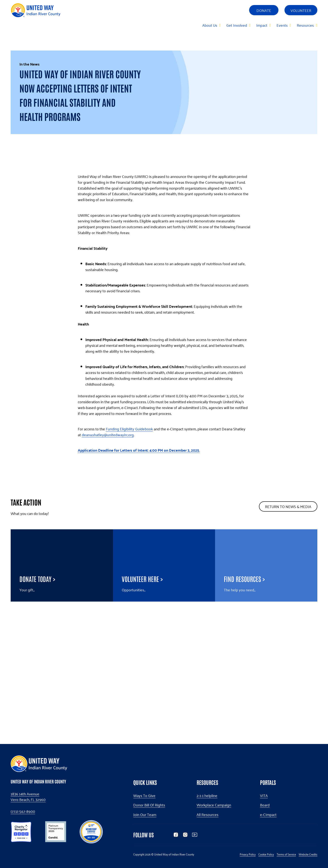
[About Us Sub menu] (220, 25)
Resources (305, 25)
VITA (264, 796)
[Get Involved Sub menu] (250, 25)
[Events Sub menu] (290, 25)
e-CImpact (268, 815)
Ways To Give (144, 796)
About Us (210, 25)
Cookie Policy (266, 854)
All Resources (208, 815)
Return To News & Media (288, 632)
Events (282, 25)
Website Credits (308, 854)
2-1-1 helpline (207, 796)
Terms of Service (286, 854)
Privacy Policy (248, 854)
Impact (262, 25)
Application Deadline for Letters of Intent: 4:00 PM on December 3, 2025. (139, 576)
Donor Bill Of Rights (149, 805)
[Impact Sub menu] (270, 25)
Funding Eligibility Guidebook (129, 554)
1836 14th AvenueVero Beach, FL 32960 (28, 797)
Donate (264, 10)
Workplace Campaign (214, 805)
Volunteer (301, 10)
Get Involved (237, 25)
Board (265, 805)
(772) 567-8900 (23, 811)
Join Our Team (145, 815)
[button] (21, 831)
